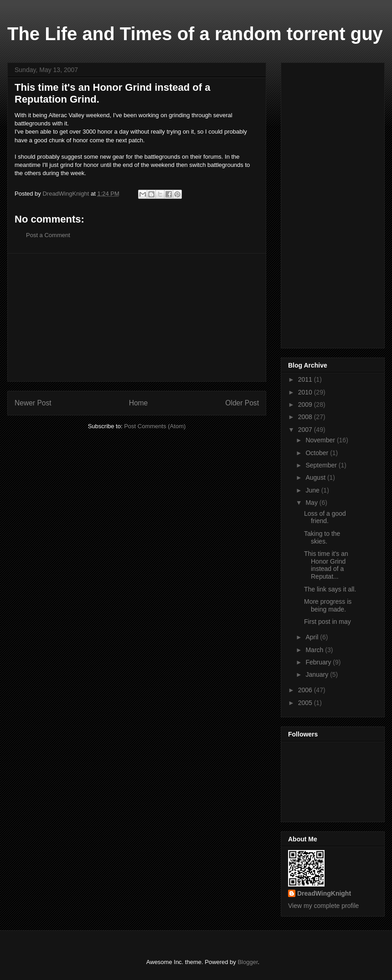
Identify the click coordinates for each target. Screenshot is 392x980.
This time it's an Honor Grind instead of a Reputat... (326, 565)
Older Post (242, 403)
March (315, 650)
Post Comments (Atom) (155, 426)
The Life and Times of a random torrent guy (195, 34)
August (316, 477)
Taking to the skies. (322, 537)
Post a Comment (48, 235)
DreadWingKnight (324, 893)
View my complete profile (323, 906)
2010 (306, 392)
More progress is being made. (328, 605)
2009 (306, 404)
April (313, 637)
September (322, 465)
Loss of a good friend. (325, 517)
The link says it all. (330, 589)
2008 (306, 417)
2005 (306, 703)
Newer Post (33, 403)
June (313, 490)
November (321, 440)
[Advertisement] (137, 317)
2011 (306, 379)
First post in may (328, 622)
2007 (306, 430)
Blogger (248, 962)
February (319, 662)
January (318, 674)
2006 (306, 690)
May (312, 503)
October (318, 453)
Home (139, 403)
